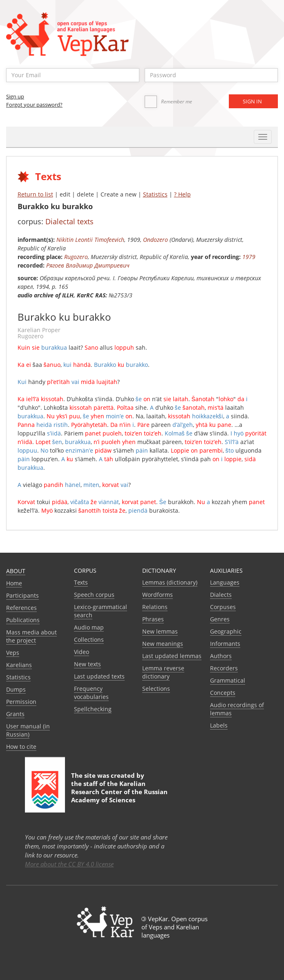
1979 (249, 257)
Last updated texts (99, 676)
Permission (21, 702)
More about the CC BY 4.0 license (69, 864)
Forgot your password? (34, 105)
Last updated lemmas (172, 656)
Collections (89, 640)
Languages (225, 582)
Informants (225, 644)
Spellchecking (93, 709)
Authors (221, 656)
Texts (81, 582)
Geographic (226, 631)
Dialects (221, 595)
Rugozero (76, 257)
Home (14, 583)
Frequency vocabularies (91, 693)
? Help (182, 194)
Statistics (155, 194)
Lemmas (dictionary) (170, 582)
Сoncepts (223, 693)
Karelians (19, 665)
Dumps (16, 689)
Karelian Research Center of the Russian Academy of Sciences (119, 792)
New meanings (163, 644)
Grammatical (228, 680)
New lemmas (160, 631)
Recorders (224, 668)
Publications (23, 620)
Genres (220, 619)
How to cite (21, 747)
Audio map (89, 627)
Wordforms (158, 595)
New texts (87, 664)
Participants (22, 595)
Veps (13, 653)
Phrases (153, 619)
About (16, 571)
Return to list (35, 194)
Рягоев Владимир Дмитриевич (88, 265)
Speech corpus (94, 595)
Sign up (15, 96)
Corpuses (223, 607)
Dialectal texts (69, 221)
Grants (15, 714)
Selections (156, 689)
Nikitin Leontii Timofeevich (90, 240)
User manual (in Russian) (28, 730)
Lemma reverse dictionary (163, 672)
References (21, 608)
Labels (219, 725)
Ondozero (155, 240)
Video (82, 652)
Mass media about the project (31, 636)
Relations (155, 607)
